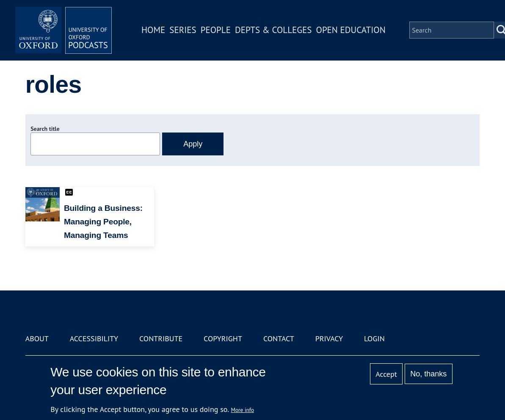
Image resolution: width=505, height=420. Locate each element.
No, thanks (428, 374)
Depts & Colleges (276, 31)
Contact (279, 338)
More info (242, 410)
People (218, 31)
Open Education (353, 31)
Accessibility (94, 338)
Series (185, 31)
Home (156, 31)
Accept (386, 374)
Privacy (329, 338)
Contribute (161, 338)
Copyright (223, 338)
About (37, 338)
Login (374, 338)
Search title (45, 129)
